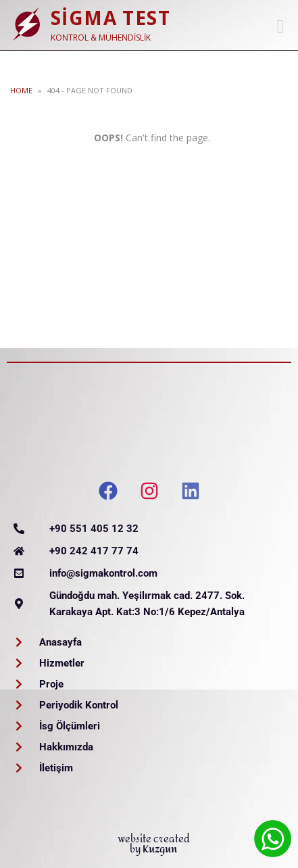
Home (21, 90)
